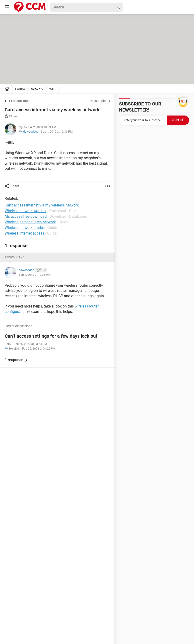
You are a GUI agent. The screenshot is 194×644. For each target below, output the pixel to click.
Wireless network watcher (26, 211)
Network (37, 89)
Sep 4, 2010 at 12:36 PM (57, 132)
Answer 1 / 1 (15, 257)
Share (15, 186)
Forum (20, 89)
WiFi (52, 89)
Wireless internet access (24, 233)
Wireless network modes (25, 228)
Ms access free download (26, 216)
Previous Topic (20, 101)
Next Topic (98, 101)
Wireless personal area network (30, 222)
